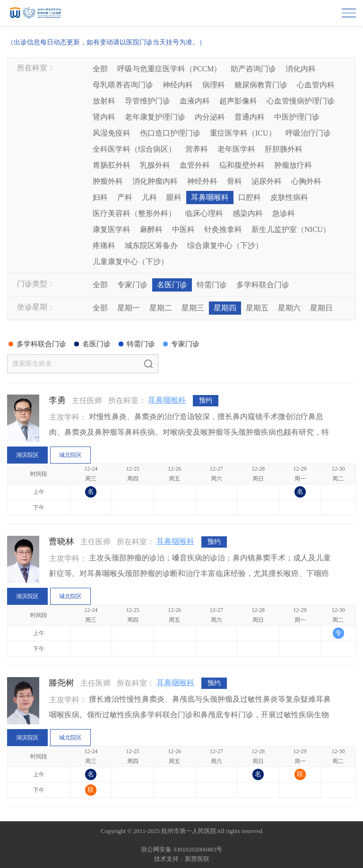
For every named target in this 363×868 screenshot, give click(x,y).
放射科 (104, 101)
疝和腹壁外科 (242, 165)
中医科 (183, 229)
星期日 (321, 308)
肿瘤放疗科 (293, 165)
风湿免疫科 (112, 133)
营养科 (197, 149)
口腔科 (250, 197)
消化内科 (301, 69)
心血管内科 (316, 85)
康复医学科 (112, 229)
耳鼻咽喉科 (210, 197)
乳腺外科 (155, 165)
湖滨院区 (27, 455)
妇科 (100, 197)
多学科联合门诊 (263, 285)
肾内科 (104, 117)
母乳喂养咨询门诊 (123, 85)
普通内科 (250, 117)
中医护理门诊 (297, 117)
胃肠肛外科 (112, 165)
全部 (100, 69)
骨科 (234, 181)
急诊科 (284, 213)
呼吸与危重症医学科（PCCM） (169, 69)
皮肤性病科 (289, 197)
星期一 (129, 308)
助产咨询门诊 (253, 69)
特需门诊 (212, 285)
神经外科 (202, 181)
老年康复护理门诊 (155, 117)
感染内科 (248, 213)
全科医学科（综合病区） (134, 149)
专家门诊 (132, 285)
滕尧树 (61, 683)
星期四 (225, 308)
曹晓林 (61, 541)
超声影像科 (238, 101)
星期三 (193, 308)
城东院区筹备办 (151, 245)
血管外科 (195, 165)
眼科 (174, 197)
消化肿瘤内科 (155, 181)
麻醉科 (151, 229)
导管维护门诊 (147, 101)
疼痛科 (104, 245)
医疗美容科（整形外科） (134, 213)
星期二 (161, 308)
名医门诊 (172, 285)
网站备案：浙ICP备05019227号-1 (181, 840)
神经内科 (178, 85)
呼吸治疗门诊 (308, 133)
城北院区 (70, 455)
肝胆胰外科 (284, 149)
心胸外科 (306, 181)
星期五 (257, 308)
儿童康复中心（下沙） (130, 262)
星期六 (289, 308)
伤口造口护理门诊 (170, 133)
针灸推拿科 (223, 229)
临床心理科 (204, 213)
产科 (125, 197)
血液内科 (195, 101)
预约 (206, 400)
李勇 (57, 400)
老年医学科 (236, 149)
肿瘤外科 (108, 181)
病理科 (214, 85)
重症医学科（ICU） (243, 133)
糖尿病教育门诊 (261, 85)
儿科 (149, 197)
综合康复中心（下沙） (225, 245)
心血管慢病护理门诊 (301, 101)
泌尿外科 (267, 181)
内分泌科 (210, 117)
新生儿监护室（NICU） (291, 229)
